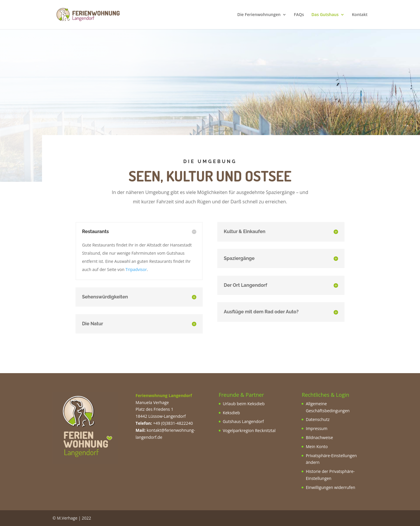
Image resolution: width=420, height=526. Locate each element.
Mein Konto (317, 447)
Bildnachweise (319, 437)
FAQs (299, 15)
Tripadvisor (136, 269)
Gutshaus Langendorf (243, 421)
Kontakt (360, 15)
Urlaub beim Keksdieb (244, 404)
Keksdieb (231, 413)
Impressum (316, 428)
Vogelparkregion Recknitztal (249, 430)
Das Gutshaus (325, 15)
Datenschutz (317, 419)
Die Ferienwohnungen (259, 15)
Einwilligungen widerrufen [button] (330, 487)
